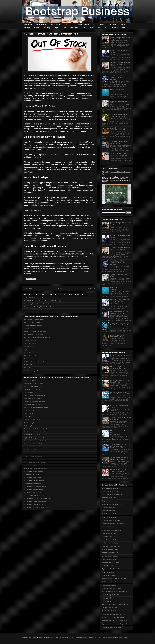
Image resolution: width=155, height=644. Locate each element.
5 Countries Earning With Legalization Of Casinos (118, 129)
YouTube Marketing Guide (110, 543)
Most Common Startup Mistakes (33, 411)
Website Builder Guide (109, 498)
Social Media (56, 24)
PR (95, 24)
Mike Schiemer (42, 637)
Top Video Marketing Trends (32, 420)
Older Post (92, 289)
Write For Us (85, 637)
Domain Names (94, 637)
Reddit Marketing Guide (109, 540)
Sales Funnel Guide (108, 527)
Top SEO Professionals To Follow (33, 435)
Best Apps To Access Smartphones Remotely (37, 338)
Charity (121, 637)
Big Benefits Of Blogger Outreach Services (36, 438)
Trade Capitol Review (30, 344)
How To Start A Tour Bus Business (34, 504)
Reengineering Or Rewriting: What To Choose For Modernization (42, 307)
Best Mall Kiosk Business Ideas (33, 447)
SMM (101, 637)
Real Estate (74, 28)
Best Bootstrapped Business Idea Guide (114, 579)
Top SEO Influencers (30, 417)
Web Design (112, 24)
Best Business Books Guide (110, 582)
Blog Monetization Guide (109, 501)
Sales (84, 28)
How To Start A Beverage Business (34, 480)
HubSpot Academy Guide (110, 608)
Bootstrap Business (31, 637)
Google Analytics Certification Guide (113, 617)
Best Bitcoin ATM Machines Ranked (34, 320)
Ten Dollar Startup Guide (31, 381)
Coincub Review (28, 368)
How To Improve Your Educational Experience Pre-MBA (121, 445)
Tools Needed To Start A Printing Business (36, 495)
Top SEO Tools (28, 453)
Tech (64, 28)
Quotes (78, 637)
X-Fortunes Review (29, 359)
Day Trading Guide (29, 426)
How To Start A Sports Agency (32, 477)
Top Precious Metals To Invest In (33, 405)
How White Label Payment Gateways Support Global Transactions (118, 78)
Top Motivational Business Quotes (34, 483)
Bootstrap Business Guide (110, 488)
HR (99, 28)
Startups (27, 28)
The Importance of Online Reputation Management (118, 470)
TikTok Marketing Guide (109, 559)
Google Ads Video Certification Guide (113, 614)
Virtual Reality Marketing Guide (111, 530)
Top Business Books (30, 414)
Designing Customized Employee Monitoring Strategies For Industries (120, 64)
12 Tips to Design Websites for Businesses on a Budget (120, 300)
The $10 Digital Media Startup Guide (113, 494)
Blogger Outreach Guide (109, 517)
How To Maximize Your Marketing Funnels (36, 408)
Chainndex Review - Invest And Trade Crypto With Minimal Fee (120, 324)
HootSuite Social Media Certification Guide (115, 605)
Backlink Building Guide (109, 514)
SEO (73, 24)
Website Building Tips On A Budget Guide (115, 621)
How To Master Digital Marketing (33, 371)
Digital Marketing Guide (109, 507)
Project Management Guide (110, 595)
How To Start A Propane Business (33, 471)
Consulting (28, 24)
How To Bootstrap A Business (32, 450)
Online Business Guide (109, 575)
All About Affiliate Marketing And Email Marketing (38, 298)
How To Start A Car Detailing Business (35, 486)
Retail (92, 28)
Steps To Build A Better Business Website (36, 429)
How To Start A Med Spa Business (34, 489)
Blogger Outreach (84, 24)
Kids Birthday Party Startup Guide (33, 465)
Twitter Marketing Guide (109, 533)
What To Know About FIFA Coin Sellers (35, 332)
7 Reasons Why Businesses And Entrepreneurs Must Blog (120, 38)
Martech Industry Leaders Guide (112, 504)
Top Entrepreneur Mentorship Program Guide (116, 624)
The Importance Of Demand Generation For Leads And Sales (120, 393)
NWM (57, 637)
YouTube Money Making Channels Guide (114, 592)
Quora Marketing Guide (109, 537)
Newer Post (28, 289)
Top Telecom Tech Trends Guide (112, 569)
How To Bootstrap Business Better (34, 492)
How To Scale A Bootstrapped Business (35, 501)
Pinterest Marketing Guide (110, 550)
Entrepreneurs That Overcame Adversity (35, 468)
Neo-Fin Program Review (31, 353)
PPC (65, 24)
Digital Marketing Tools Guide (111, 520)
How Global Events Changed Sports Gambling (119, 142)
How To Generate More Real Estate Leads (36, 432)
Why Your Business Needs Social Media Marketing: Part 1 (120, 459)
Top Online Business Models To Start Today (36, 441)
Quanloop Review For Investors (33, 326)
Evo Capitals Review (30, 341)
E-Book (73, 637)
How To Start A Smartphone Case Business (36, 507)
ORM (102, 24)
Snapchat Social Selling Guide (111, 546)
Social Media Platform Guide (111, 562)
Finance (37, 28)
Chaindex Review (29, 329)
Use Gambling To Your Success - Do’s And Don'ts (38, 304)
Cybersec (111, 637)
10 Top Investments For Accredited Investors (117, 336)
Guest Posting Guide (108, 601)
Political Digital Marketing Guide (112, 627)
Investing (47, 28)
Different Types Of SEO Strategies (34, 384)
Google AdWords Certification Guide (113, 611)
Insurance (115, 28)
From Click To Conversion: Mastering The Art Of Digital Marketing (42, 301)
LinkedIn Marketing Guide (110, 556)
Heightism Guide (107, 598)
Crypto (56, 28)
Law (124, 28)
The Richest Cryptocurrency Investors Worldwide (38, 365)
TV (69, 637)
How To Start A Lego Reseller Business (35, 462)
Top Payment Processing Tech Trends (35, 402)
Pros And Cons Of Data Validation (33, 444)
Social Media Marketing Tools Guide (113, 524)
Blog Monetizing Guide (30, 423)
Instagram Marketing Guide (110, 553)
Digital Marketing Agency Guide (112, 588)
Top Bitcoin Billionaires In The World (34, 362)
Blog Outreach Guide (108, 572)
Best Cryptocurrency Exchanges (33, 323)
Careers (116, 637)
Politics (105, 637)
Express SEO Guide (108, 566)
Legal (48, 637)
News (53, 637)
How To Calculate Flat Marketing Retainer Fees (37, 498)
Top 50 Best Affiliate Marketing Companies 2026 (119, 381)
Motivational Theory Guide (31, 474)
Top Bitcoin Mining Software (32, 390)
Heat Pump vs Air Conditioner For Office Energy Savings (40, 310)
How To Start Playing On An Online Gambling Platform (119, 115)
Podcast (65, 637)
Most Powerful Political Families (33, 456)
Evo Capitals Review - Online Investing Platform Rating (119, 312)
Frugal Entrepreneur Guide (110, 491)
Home (60, 289)
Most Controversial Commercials (33, 399)
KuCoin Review (28, 347)
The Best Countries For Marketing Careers (36, 459)
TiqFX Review (28, 350)
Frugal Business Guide (109, 585)
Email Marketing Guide (109, 511)
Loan (106, 28)
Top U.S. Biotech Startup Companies (34, 396)
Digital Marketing (41, 24)
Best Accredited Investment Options (34, 335)
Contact (122, 24)
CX (60, 637)
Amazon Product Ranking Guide (33, 387)
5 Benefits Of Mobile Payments (120, 153)
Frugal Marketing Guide (31, 393)
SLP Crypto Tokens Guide (31, 356)
